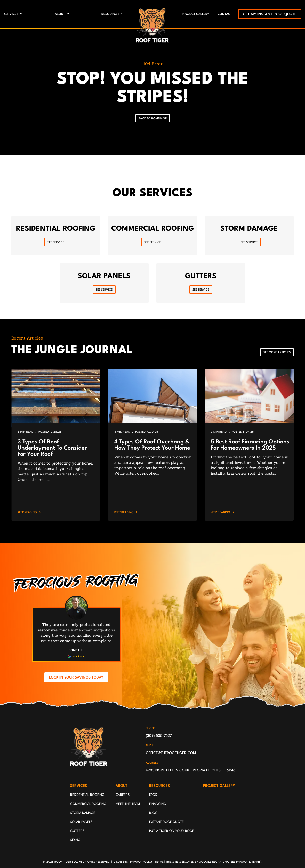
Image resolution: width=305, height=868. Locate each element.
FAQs (153, 795)
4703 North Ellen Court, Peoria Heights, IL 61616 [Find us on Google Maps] (191, 770)
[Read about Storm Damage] (249, 236)
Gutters (77, 831)
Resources (110, 14)
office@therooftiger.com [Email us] (171, 753)
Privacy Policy (141, 862)
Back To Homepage (153, 119)
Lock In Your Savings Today (76, 677)
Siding (75, 840)
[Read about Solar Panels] (104, 283)
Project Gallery (196, 14)
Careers (123, 795)
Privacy (242, 862)
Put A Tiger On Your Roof (171, 831)
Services (11, 14)
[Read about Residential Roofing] (56, 236)
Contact (225, 14)
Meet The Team (128, 804)
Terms (159, 862)
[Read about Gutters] (201, 283)
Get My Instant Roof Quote (270, 14)
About (60, 14)
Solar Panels (81, 822)
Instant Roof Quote (166, 822)
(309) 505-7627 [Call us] (159, 736)
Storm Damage (83, 813)
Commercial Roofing (88, 804)
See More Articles (277, 353)
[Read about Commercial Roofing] (153, 236)
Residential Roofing (87, 795)
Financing (158, 804)
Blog (153, 813)
